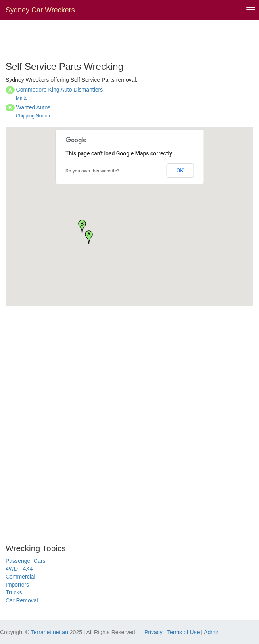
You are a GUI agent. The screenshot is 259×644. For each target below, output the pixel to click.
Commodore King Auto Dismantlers (60, 90)
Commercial (20, 577)
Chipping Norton (33, 116)
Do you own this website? (92, 171)
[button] (89, 237)
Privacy (153, 632)
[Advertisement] (98, 40)
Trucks (14, 592)
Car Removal (22, 600)
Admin (212, 632)
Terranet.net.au (50, 632)
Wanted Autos (34, 107)
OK (180, 171)
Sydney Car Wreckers (40, 10)
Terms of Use (183, 632)
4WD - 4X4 (19, 569)
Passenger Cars (25, 561)
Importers (17, 585)
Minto (22, 98)
